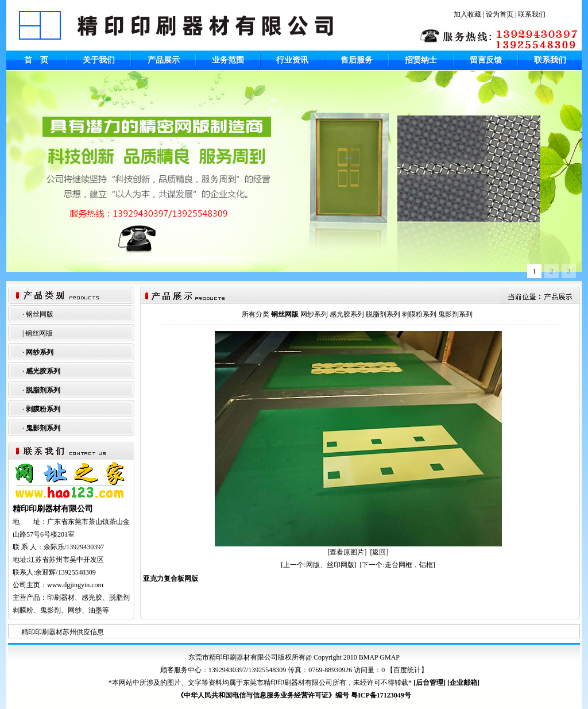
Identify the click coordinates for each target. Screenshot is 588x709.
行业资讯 (292, 60)
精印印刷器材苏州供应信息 (63, 632)
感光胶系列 (43, 371)
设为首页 (500, 14)
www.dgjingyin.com (75, 585)
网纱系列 (40, 352)
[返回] (380, 552)
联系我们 (532, 14)
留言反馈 (486, 60)
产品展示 (164, 60)
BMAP (369, 657)
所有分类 (256, 314)
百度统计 (407, 670)
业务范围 (228, 60)
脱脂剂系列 (43, 390)
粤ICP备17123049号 (381, 695)
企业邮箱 (463, 683)
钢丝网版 (40, 314)
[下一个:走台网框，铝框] (398, 565)
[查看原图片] (347, 552)
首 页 (36, 60)
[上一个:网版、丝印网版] (318, 565)
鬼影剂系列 (43, 428)
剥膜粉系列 (43, 409)
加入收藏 (467, 14)
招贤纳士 (421, 60)
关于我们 (99, 60)
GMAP (390, 657)
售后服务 (357, 60)
